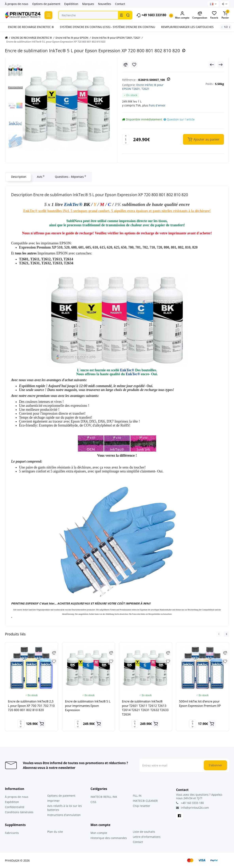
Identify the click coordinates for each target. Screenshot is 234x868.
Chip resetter (142, 806)
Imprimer (53, 801)
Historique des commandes (109, 838)
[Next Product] (221, 65)
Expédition (71, 4)
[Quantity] (126, 139)
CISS (93, 802)
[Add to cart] (42, 724)
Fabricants (12, 833)
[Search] (128, 15)
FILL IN (137, 796)
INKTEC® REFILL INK (104, 797)
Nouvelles (105, 4)
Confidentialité (15, 807)
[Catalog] (48, 15)
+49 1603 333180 (151, 15)
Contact (120, 4)
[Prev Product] (212, 65)
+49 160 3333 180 (190, 803)
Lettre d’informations (147, 837)
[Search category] (121, 15)
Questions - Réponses (70, 177)
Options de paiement (46, 4)
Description (18, 177)
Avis (40, 177)
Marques (88, 4)
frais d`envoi (157, 105)
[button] (219, 634)
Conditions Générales (19, 812)
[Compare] (125, 65)
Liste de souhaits (144, 832)
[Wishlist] (134, 65)
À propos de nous (17, 4)
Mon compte (99, 833)
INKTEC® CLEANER (145, 801)
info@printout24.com (192, 808)
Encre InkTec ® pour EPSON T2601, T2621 (143, 87)
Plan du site (55, 832)
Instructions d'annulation (64, 815)
